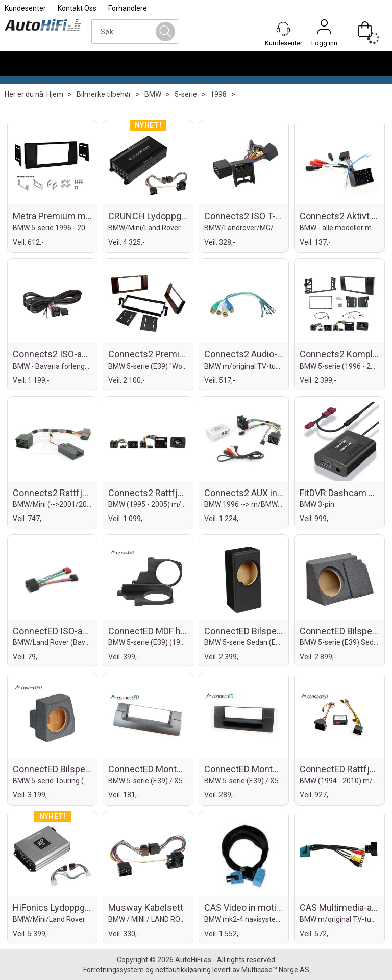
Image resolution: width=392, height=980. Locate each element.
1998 (218, 94)
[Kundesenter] (283, 29)
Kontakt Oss (77, 8)
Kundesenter (25, 8)
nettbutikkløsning (183, 970)
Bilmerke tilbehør (104, 94)
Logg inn (324, 29)
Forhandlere (128, 8)
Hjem (55, 94)
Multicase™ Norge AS (275, 970)
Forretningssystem (114, 970)
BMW (153, 94)
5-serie (186, 94)
